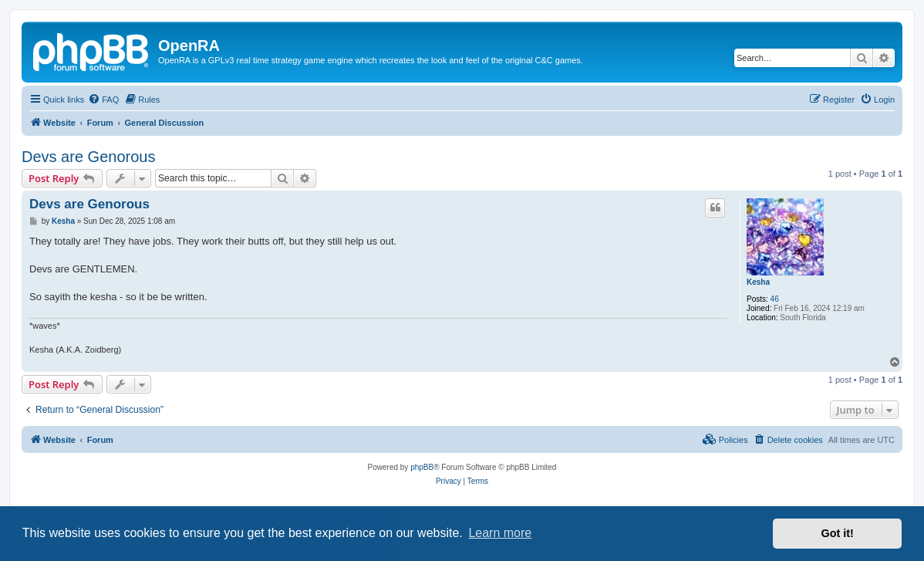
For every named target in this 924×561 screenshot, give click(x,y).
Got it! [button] (838, 533)
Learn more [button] (500, 533)
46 (775, 299)
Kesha (758, 282)
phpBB (422, 467)
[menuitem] (103, 100)
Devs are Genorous (88, 157)
